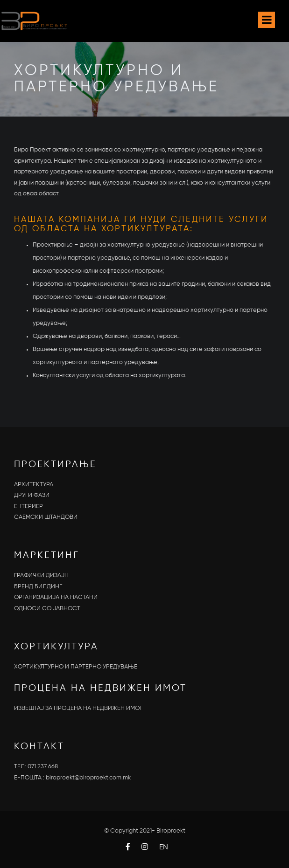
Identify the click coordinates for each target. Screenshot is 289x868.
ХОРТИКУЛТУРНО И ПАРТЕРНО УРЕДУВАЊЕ (76, 667)
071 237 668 (43, 767)
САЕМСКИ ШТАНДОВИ (46, 517)
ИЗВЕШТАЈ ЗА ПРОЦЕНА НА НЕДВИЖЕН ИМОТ (78, 708)
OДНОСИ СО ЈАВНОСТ (47, 609)
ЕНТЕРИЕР (28, 506)
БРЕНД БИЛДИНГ (38, 587)
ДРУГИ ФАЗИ (32, 495)
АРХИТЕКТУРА (34, 485)
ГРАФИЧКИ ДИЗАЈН (41, 575)
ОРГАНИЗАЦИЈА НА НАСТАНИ (56, 597)
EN (164, 847)
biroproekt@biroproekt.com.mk (88, 778)
